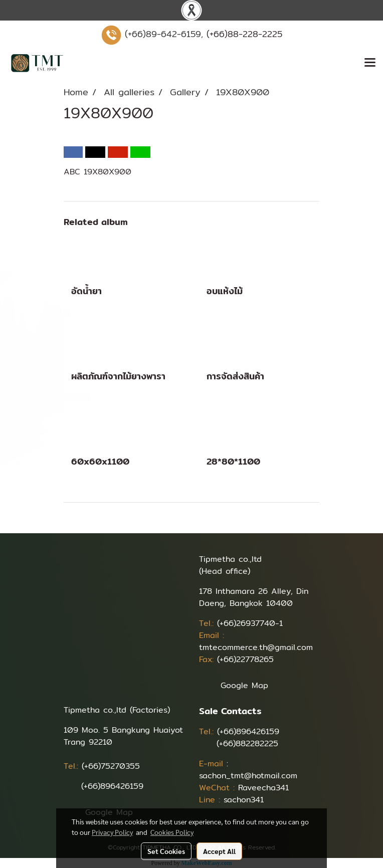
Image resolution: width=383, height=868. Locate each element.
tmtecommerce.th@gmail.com (256, 647)
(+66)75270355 (111, 766)
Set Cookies (166, 851)
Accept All (219, 851)
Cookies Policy (172, 832)
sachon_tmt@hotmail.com (248, 776)
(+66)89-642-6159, (164, 34)
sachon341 (244, 800)
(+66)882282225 (247, 743)
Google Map (244, 685)
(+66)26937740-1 (250, 623)
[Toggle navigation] (370, 63)
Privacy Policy (112, 832)
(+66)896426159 (112, 786)
